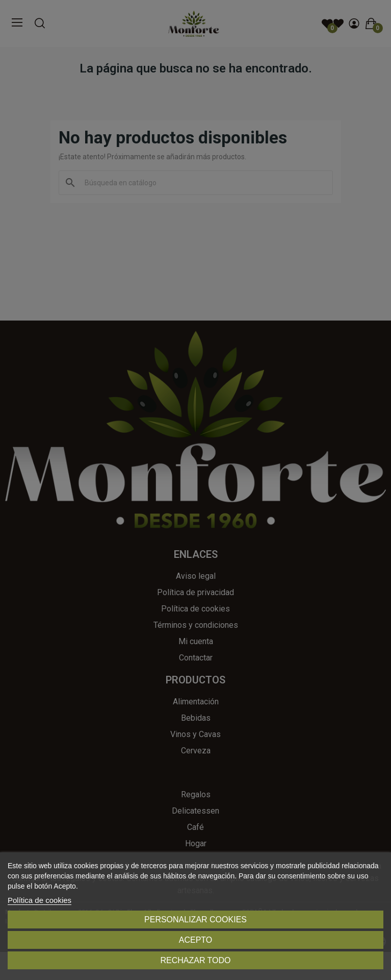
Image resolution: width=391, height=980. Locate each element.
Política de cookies (40, 900)
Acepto (196, 940)
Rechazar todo (195, 960)
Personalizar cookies (195, 920)
